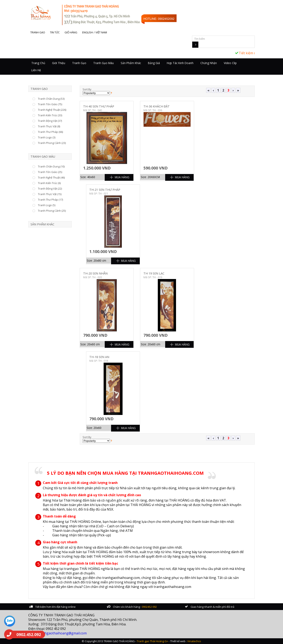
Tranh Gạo (79, 63)
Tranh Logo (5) (47, 205)
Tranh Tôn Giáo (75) (50, 104)
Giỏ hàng (71, 32)
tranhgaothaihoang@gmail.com (62, 633)
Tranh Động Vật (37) (50, 121)
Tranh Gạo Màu (103, 63)
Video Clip (230, 63)
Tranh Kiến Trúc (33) (50, 115)
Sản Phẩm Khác (131, 63)
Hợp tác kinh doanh (180, 63)
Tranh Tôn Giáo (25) (50, 172)
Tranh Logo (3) (47, 137)
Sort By (87, 89)
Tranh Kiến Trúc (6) (49, 183)
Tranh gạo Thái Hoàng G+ (152, 641)
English (88, 32)
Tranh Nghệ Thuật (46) (51, 177)
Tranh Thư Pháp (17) (50, 200)
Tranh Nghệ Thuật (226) (52, 110)
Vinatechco (194, 641)
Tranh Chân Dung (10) (51, 166)
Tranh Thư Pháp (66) (50, 132)
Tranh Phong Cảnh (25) (52, 211)
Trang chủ (38, 63)
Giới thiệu (59, 63)
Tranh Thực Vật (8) (49, 126)
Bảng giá (154, 63)
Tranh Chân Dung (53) (51, 99)
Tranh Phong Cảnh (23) (52, 143)
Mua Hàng (122, 177)
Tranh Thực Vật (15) (50, 194)
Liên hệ (36, 70)
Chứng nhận (209, 63)
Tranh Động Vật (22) (50, 189)
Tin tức (55, 32)
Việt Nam (101, 32)
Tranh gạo (38, 32)
